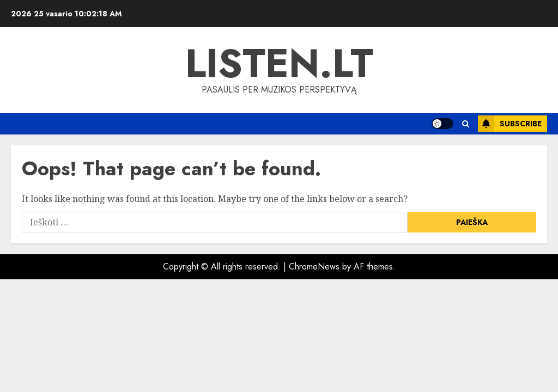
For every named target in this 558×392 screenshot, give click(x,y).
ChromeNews (314, 267)
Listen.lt (279, 63)
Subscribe (510, 124)
